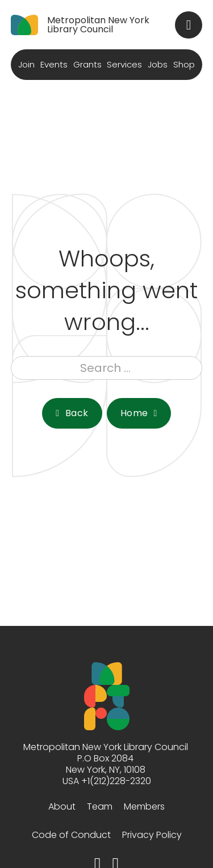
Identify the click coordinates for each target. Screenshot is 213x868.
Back (72, 413)
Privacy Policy (152, 835)
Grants (87, 64)
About (62, 806)
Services (124, 64)
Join (26, 64)
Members (144, 806)
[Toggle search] (189, 25)
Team (100, 806)
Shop (184, 64)
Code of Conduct (71, 835)
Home (139, 413)
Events (54, 64)
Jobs (158, 64)
